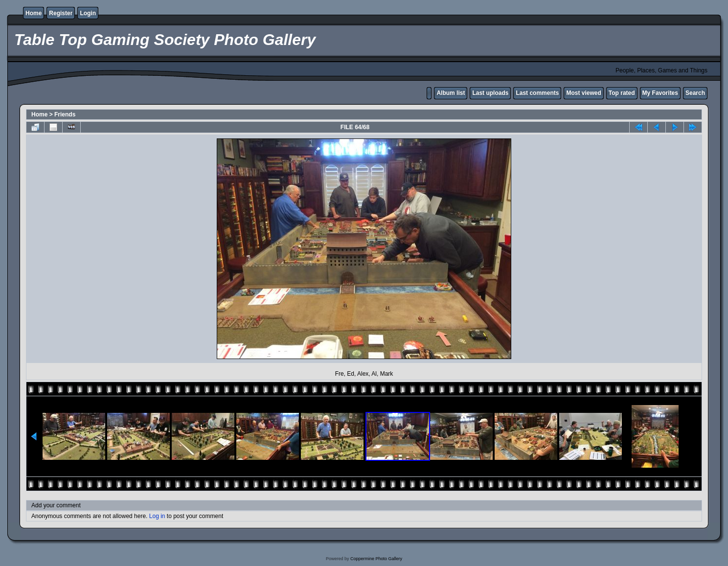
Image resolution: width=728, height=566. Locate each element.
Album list (451, 93)
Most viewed (583, 93)
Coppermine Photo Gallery (376, 559)
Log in (157, 516)
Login (88, 13)
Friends (65, 114)
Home (34, 13)
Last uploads (490, 93)
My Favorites (660, 93)
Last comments (537, 93)
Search (695, 93)
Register (61, 13)
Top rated (622, 93)
